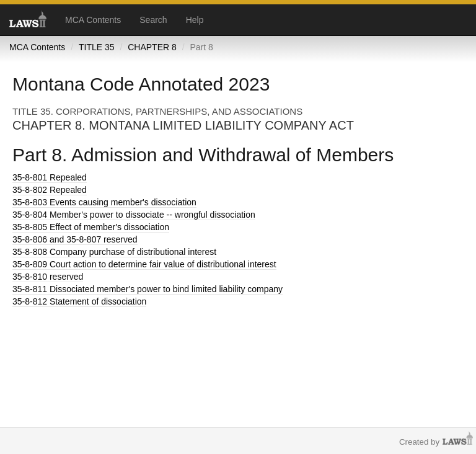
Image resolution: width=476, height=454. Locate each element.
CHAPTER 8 (152, 47)
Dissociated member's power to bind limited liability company (148, 289)
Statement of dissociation (79, 301)
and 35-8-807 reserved (75, 239)
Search (153, 20)
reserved (48, 277)
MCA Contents (93, 20)
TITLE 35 (97, 47)
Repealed (50, 177)
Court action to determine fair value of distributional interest (144, 264)
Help (195, 20)
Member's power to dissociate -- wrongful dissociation (134, 215)
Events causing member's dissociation (104, 202)
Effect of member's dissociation (91, 227)
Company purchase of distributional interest (114, 252)
